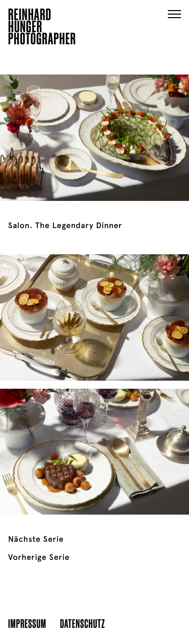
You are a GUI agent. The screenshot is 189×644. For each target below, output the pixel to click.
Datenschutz (82, 623)
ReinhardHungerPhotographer (42, 28)
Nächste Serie (36, 539)
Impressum (27, 623)
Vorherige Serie (39, 557)
